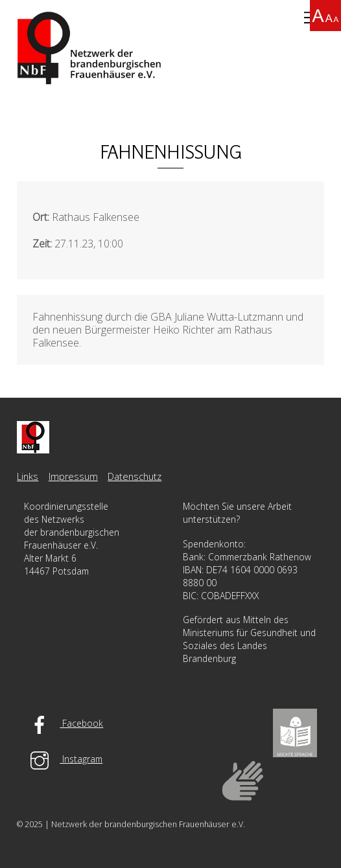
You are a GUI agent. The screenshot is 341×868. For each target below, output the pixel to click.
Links (28, 476)
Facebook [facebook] (64, 723)
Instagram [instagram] (63, 759)
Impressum (73, 476)
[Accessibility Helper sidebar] (325, 16)
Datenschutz (135, 476)
